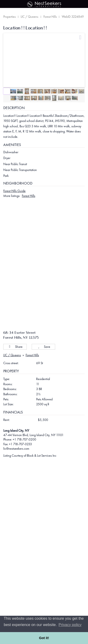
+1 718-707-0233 (20, 444)
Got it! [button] (44, 638)
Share (15, 347)
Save (44, 347)
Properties (10, 17)
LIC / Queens (29, 17)
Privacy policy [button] (70, 625)
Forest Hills (50, 17)
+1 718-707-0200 (24, 439)
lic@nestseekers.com (16, 448)
